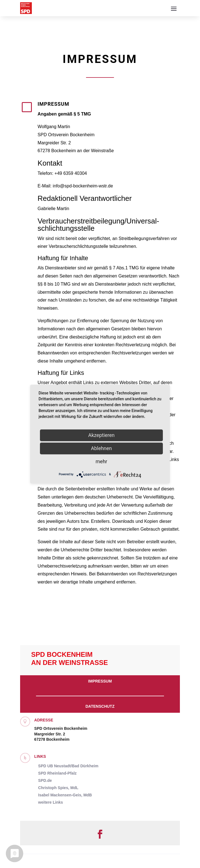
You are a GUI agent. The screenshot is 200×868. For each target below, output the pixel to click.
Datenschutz (100, 706)
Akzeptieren (102, 435)
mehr (101, 461)
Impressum (100, 681)
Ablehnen (101, 448)
